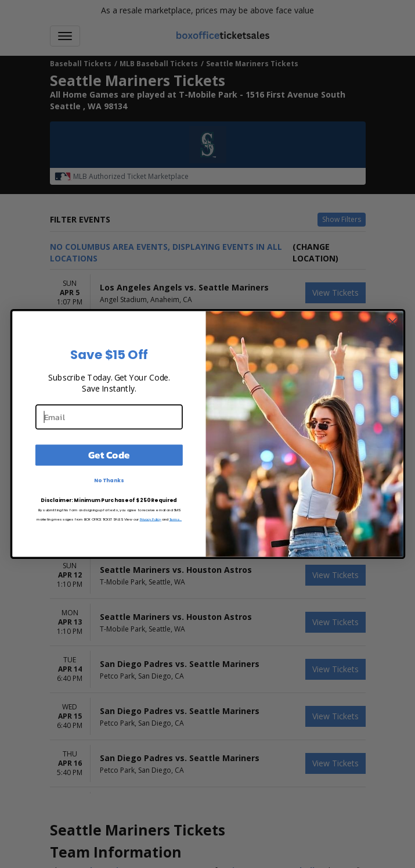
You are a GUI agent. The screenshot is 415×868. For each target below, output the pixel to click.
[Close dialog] (392, 322)
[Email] (109, 417)
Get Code (109, 455)
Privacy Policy (150, 519)
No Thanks (109, 480)
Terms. (175, 519)
